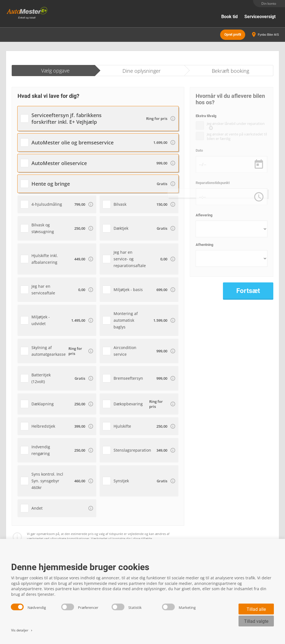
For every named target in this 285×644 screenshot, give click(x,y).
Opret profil (233, 33)
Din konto (269, 3)
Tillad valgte (256, 621)
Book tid (229, 17)
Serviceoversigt (260, 17)
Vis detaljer (22, 630)
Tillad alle (256, 609)
